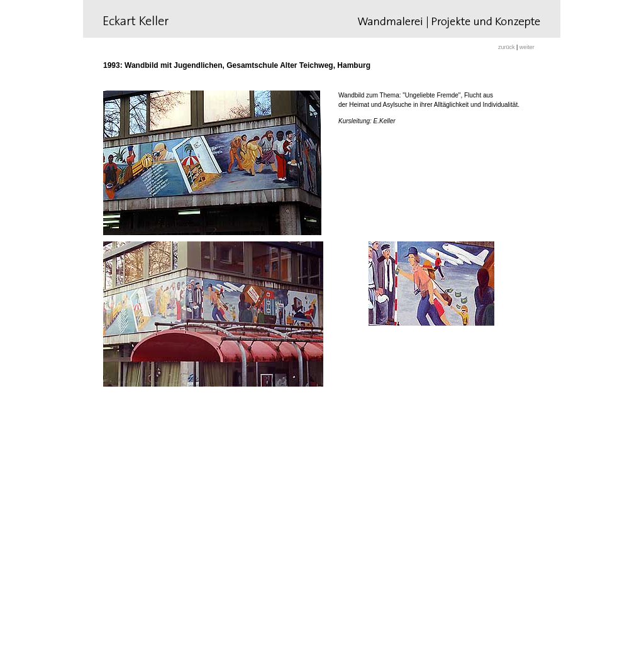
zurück (507, 47)
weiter (527, 47)
